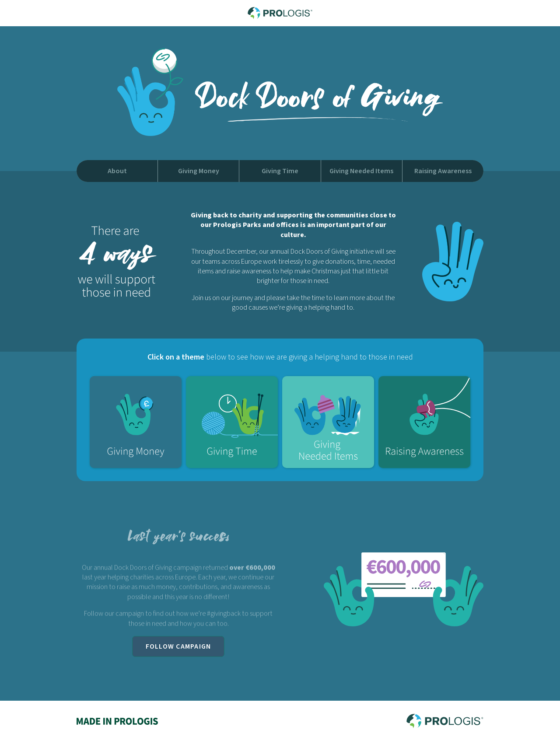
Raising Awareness (443, 171)
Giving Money (199, 171)
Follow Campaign (178, 646)
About (117, 171)
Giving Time (280, 171)
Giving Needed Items (361, 171)
